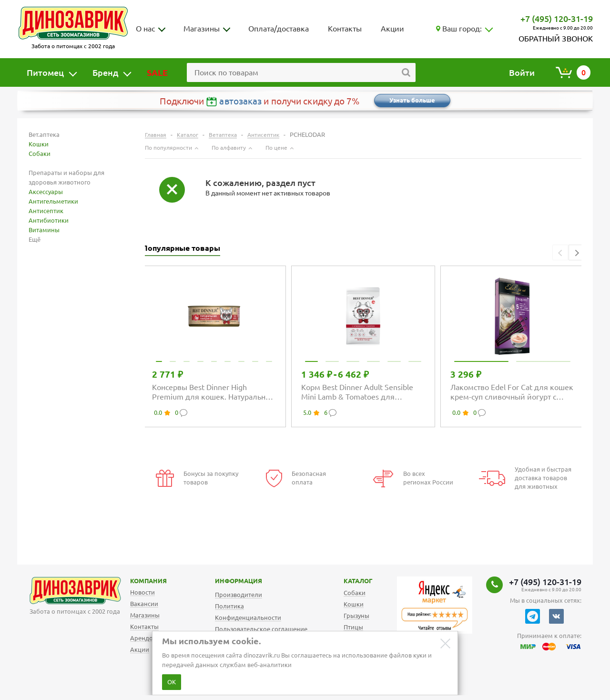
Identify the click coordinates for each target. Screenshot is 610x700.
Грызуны (356, 616)
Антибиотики (49, 220)
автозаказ (240, 101)
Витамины (44, 230)
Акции (392, 29)
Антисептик (46, 211)
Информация (229, 581)
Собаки (40, 154)
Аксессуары (46, 192)
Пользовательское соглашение (261, 629)
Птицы (353, 627)
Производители (239, 595)
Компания (136, 581)
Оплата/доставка (279, 29)
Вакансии (144, 604)
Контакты (345, 29)
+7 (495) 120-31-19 (557, 19)
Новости (142, 592)
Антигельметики (53, 201)
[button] (576, 252)
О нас (145, 29)
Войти (522, 72)
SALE (157, 72)
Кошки (39, 144)
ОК (172, 682)
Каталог (351, 581)
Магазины (202, 29)
